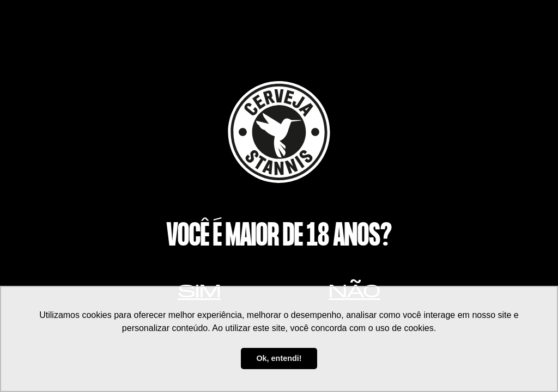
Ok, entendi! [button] (279, 358)
